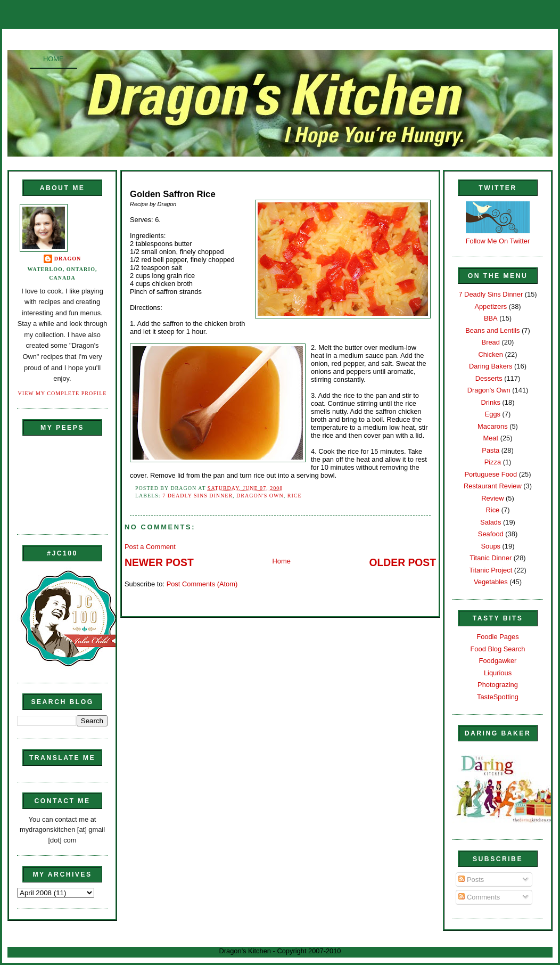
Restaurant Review (493, 486)
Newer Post (159, 563)
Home (53, 59)
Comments (479, 897)
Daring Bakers (491, 366)
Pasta (491, 450)
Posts (471, 880)
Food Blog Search (498, 649)
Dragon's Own (260, 496)
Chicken (491, 354)
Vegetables (491, 582)
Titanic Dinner (491, 558)
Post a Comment (150, 547)
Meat (491, 438)
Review (492, 498)
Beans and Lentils (492, 330)
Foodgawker (498, 661)
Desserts (489, 378)
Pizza (493, 462)
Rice (295, 496)
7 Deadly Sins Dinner (197, 496)
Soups (491, 546)
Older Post (403, 563)
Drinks (491, 402)
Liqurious (498, 673)
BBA (491, 318)
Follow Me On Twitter (498, 241)
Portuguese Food (491, 474)
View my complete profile (63, 393)
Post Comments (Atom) (202, 584)
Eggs (493, 414)
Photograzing (498, 685)
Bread (491, 342)
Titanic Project (491, 570)
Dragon (68, 259)
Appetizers (491, 306)
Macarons (492, 426)
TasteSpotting (498, 697)
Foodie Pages (497, 637)
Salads (491, 522)
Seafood (491, 534)
